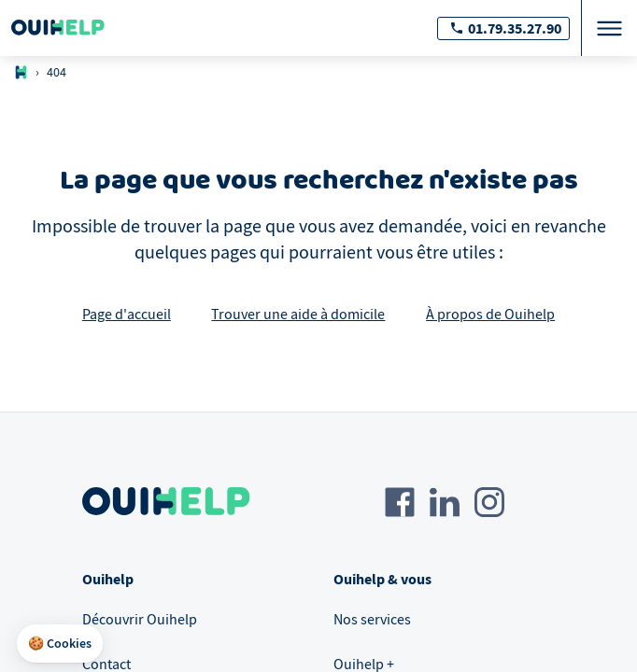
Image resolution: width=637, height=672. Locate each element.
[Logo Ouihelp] (58, 28)
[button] (60, 644)
